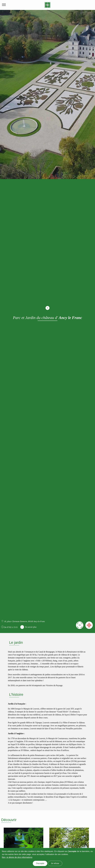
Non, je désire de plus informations (17, 857)
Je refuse (55, 863)
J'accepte (40, 863)
